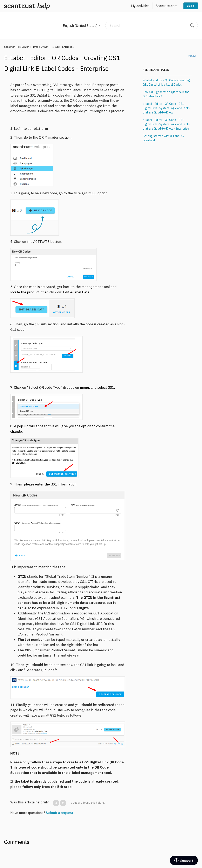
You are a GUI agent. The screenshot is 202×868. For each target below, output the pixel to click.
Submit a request (60, 813)
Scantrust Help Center (16, 47)
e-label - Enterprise (63, 47)
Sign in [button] (191, 6)
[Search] (151, 25)
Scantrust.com (167, 6)
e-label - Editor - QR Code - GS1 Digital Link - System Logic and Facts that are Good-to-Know (166, 108)
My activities (140, 6)
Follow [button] (192, 56)
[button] (56, 803)
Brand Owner (41, 47)
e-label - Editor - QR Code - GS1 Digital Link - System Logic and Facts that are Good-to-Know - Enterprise (166, 124)
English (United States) (80, 26)
